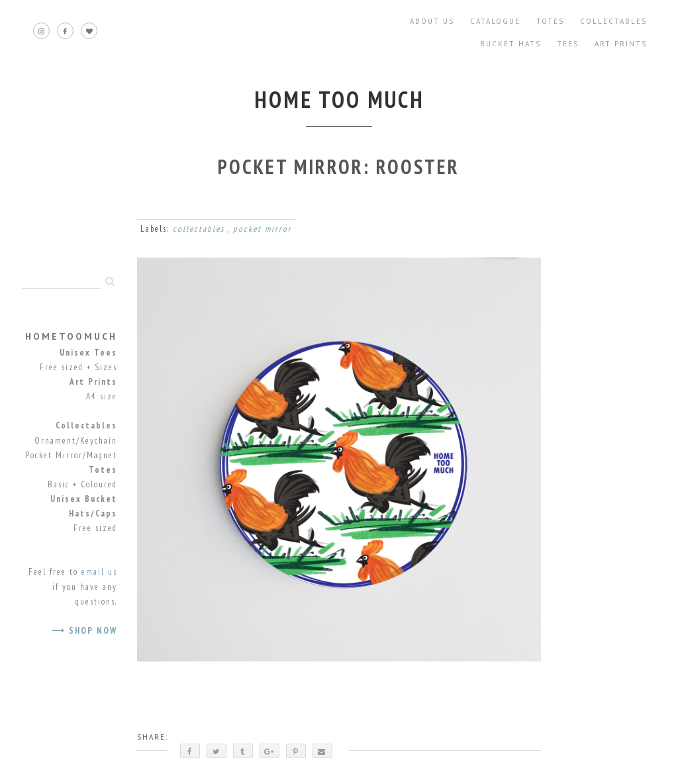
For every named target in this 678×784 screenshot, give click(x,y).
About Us (432, 21)
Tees (568, 44)
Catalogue (495, 21)
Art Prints (621, 44)
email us (99, 572)
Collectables (613, 21)
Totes (550, 21)
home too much (339, 99)
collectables (200, 229)
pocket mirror (263, 229)
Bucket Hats (510, 44)
